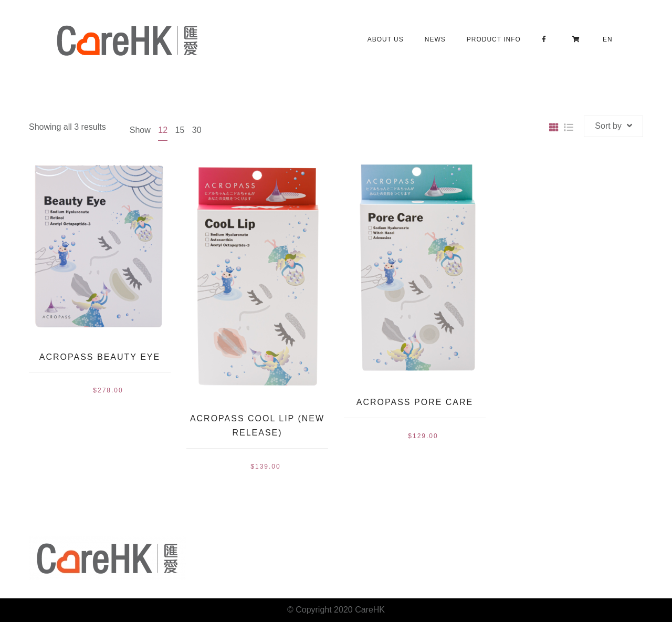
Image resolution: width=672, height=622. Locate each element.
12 (163, 130)
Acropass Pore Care (415, 402)
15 (180, 130)
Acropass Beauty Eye (100, 357)
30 (197, 130)
